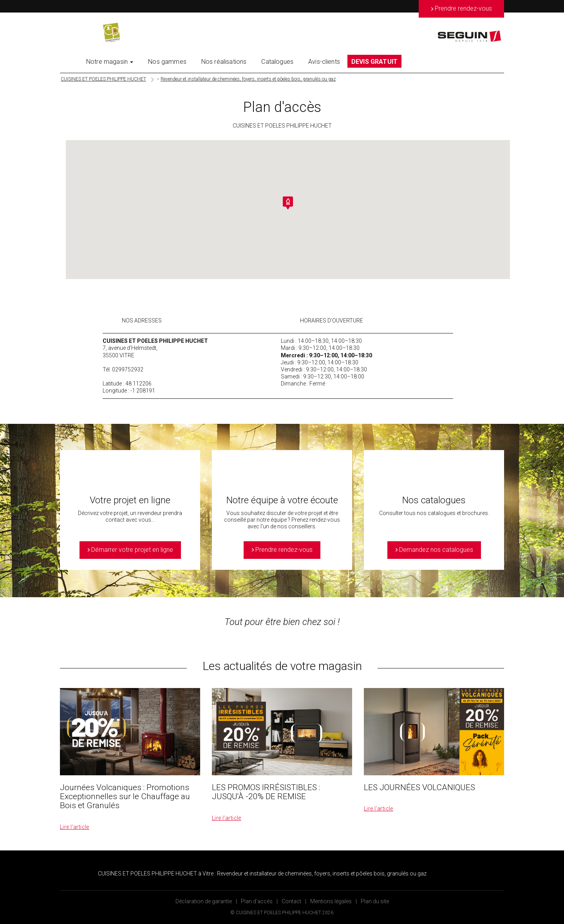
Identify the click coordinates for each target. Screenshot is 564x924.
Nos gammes (167, 62)
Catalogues (277, 62)
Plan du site (375, 901)
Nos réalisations (224, 62)
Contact (291, 901)
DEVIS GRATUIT (374, 62)
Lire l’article (75, 827)
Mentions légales (331, 901)
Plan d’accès (257, 901)
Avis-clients (324, 62)
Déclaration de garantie (204, 901)
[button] (288, 203)
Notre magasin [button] (110, 62)
